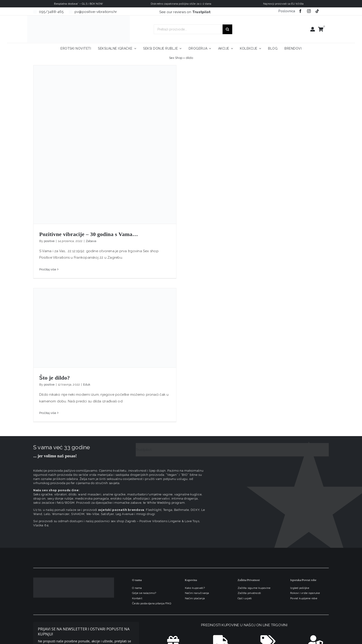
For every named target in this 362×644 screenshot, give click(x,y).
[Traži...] (227, 29)
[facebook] (300, 11)
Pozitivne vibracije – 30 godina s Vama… (89, 234)
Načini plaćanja (195, 598)
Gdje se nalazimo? (144, 593)
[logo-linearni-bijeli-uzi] (74, 579)
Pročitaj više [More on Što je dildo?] (48, 413)
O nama (137, 588)
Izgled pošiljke (300, 588)
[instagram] (309, 11)
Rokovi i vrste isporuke (305, 593)
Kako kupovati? (195, 588)
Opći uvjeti (245, 598)
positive (49, 241)
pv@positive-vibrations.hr (96, 12)
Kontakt (137, 598)
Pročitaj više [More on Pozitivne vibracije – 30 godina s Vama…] (48, 269)
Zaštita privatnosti (249, 593)
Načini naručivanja (197, 593)
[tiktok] (317, 11)
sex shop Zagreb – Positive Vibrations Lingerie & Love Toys (155, 521)
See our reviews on (185, 12)
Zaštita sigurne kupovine (254, 588)
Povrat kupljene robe (304, 598)
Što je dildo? (55, 378)
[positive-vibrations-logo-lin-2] (78, 17)
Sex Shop (176, 58)
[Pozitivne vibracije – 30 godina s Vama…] (105, 145)
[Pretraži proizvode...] (188, 29)
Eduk (87, 385)
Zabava (91, 241)
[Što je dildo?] (105, 328)
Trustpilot (144, 450)
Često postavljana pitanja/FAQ (152, 603)
